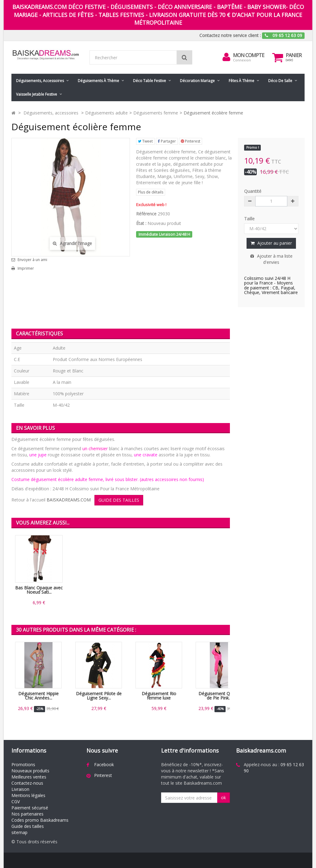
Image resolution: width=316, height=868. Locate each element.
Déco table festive (150, 81)
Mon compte (249, 55)
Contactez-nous (27, 783)
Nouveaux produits (30, 771)
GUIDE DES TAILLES (119, 500)
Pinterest (191, 141)
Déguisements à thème (98, 81)
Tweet (145, 141)
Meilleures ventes (29, 777)
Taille (250, 219)
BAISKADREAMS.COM (69, 500)
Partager (167, 141)
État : (141, 223)
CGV (16, 802)
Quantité (253, 191)
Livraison (20, 789)
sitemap (19, 832)
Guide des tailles (28, 826)
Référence (146, 214)
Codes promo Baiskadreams (40, 820)
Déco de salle (280, 81)
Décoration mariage (197, 81)
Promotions (23, 764)
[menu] (226, 57)
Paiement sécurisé (30, 808)
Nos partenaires (27, 814)
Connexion (242, 60)
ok (223, 797)
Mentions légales (28, 795)
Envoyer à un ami (32, 260)
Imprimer (26, 268)
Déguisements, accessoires (40, 81)
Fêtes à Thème (241, 81)
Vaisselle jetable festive (37, 94)
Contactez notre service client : (230, 35)
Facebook (104, 764)
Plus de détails (151, 192)
